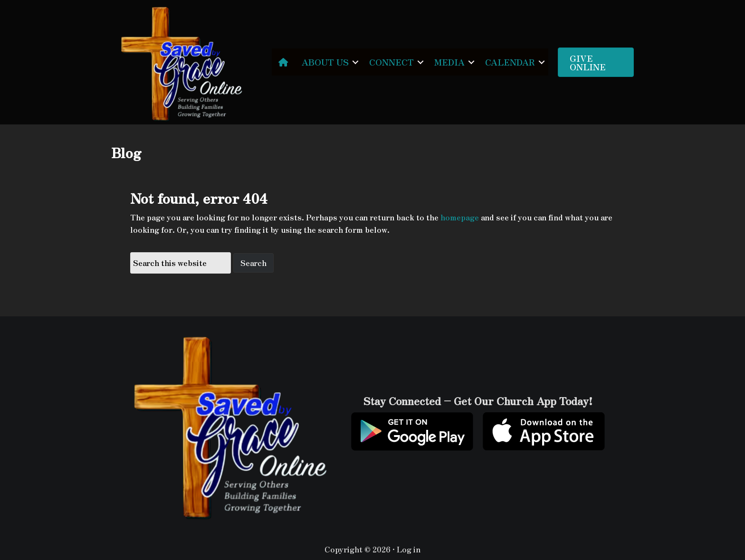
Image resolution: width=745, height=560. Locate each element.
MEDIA (449, 62)
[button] (355, 62)
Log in (409, 549)
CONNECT (392, 62)
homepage (460, 217)
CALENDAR (510, 62)
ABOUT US (325, 62)
